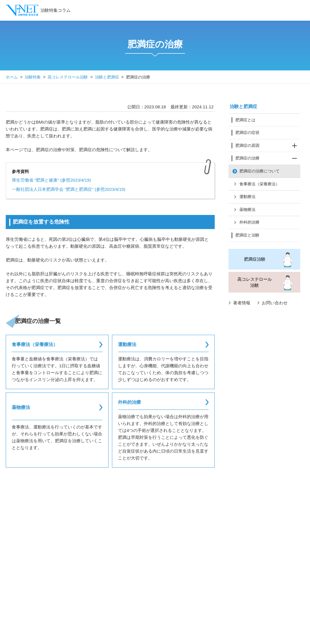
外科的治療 (249, 222)
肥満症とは (245, 120)
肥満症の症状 (247, 132)
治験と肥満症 (107, 77)
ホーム (12, 77)
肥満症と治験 (247, 235)
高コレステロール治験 (68, 77)
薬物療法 (247, 209)
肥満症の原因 (268, 146)
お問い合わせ (275, 303)
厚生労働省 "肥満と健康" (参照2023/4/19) (51, 180)
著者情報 (242, 303)
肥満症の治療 (268, 158)
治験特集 (33, 77)
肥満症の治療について (259, 171)
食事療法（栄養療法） (259, 184)
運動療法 (247, 197)
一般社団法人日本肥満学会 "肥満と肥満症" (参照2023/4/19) (69, 189)
